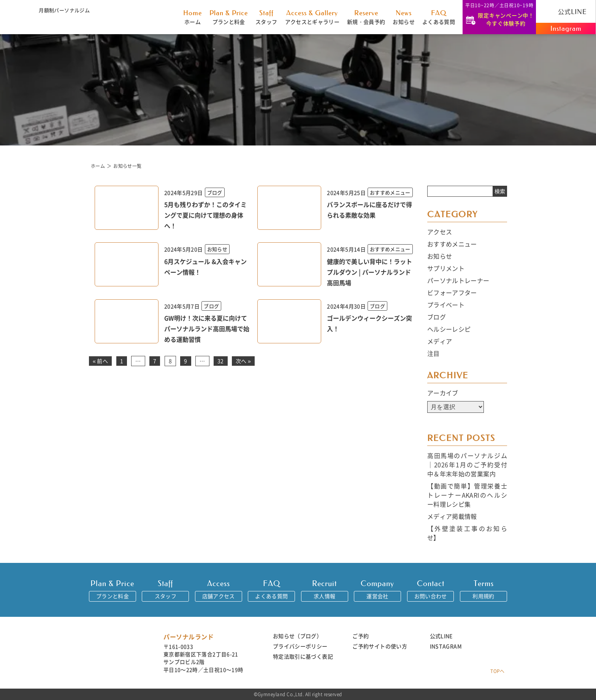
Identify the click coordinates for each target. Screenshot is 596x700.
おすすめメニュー (452, 244)
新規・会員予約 (366, 17)
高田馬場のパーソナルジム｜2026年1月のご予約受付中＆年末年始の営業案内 (467, 465)
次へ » (243, 361)
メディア (440, 341)
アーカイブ (443, 393)
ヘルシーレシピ (449, 329)
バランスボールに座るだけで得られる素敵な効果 (369, 210)
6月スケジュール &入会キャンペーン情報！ (205, 267)
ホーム (193, 17)
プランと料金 (229, 17)
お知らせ (403, 17)
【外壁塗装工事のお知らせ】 (467, 533)
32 (221, 361)
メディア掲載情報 (452, 516)
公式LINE (441, 636)
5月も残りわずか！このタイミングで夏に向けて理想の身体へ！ (205, 215)
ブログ (437, 317)
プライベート (446, 305)
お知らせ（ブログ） (297, 636)
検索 (500, 191)
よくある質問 (439, 17)
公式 (566, 11)
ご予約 (361, 636)
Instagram (566, 28)
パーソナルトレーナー (458, 280)
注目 (434, 353)
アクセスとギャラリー (312, 17)
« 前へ (100, 361)
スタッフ (266, 17)
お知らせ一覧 (127, 166)
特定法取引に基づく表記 (303, 656)
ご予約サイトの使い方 (380, 646)
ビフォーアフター (452, 292)
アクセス (440, 232)
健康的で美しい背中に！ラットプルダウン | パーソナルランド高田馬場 (369, 272)
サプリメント (446, 268)
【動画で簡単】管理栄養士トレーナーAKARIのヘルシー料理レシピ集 (467, 495)
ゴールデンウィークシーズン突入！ (369, 323)
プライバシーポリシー (300, 646)
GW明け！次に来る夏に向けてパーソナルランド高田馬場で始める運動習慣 (207, 329)
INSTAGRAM (446, 646)
